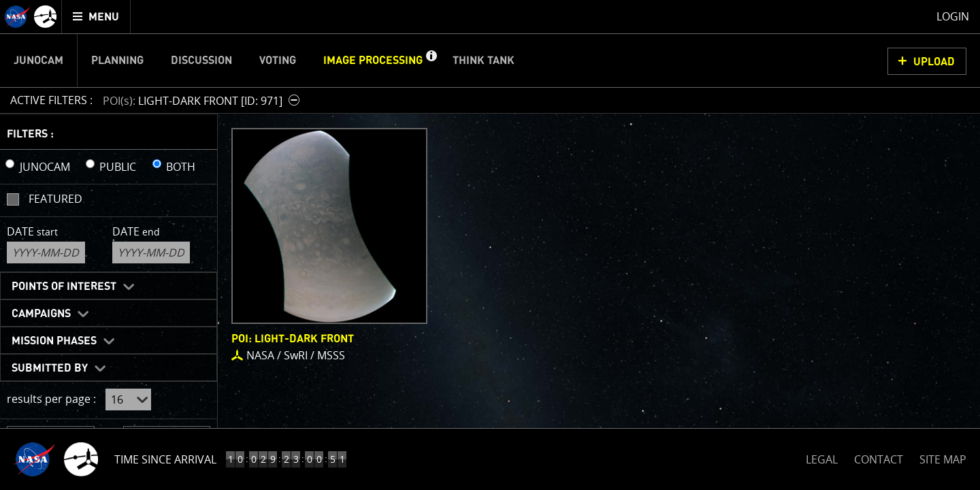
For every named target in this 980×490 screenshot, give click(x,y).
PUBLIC (118, 167)
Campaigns (41, 314)
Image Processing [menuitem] (373, 61)
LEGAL (822, 457)
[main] (490, 245)
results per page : (51, 399)
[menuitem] (96, 17)
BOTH (181, 167)
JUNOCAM (45, 167)
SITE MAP (943, 459)
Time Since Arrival (165, 459)
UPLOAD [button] (934, 62)
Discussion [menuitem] (201, 61)
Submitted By (50, 368)
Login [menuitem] (953, 16)
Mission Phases (54, 341)
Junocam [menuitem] (38, 61)
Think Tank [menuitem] (484, 61)
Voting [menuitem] (278, 61)
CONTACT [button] (879, 459)
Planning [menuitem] (117, 61)
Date (32, 231)
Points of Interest (64, 287)
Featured (55, 199)
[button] (431, 61)
